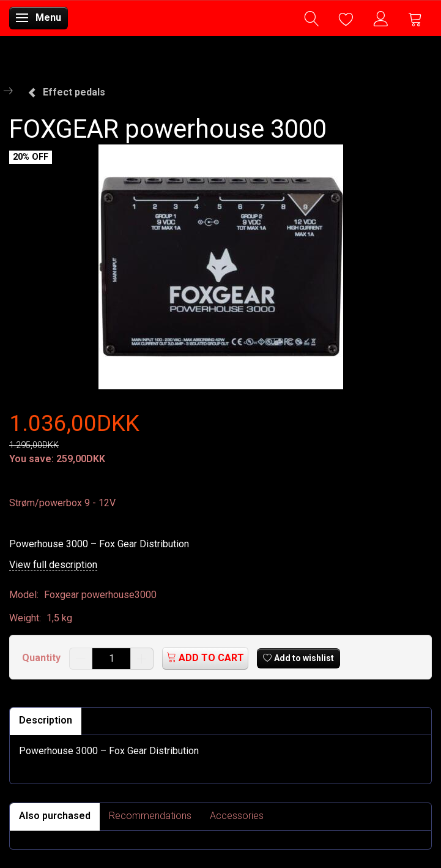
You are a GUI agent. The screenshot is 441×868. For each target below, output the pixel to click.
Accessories (237, 816)
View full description (53, 565)
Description (46, 720)
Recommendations (150, 816)
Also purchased (55, 816)
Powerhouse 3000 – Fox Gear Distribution (99, 544)
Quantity (43, 658)
